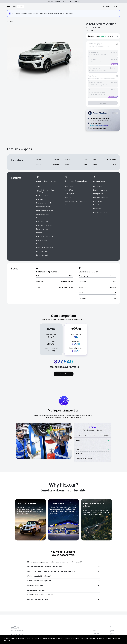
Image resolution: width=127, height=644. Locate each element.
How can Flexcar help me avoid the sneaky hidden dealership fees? (63, 571)
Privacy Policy (7, 640)
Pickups (112, 629)
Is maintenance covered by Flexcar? (63, 595)
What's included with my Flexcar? (63, 576)
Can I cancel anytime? (63, 585)
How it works (106, 6)
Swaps (112, 632)
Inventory (95, 630)
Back (10, 21)
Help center (113, 635)
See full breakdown (64, 374)
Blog (94, 632)
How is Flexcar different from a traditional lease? (63, 567)
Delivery (112, 630)
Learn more (77, 1)
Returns (112, 633)
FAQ (94, 629)
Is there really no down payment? (63, 581)
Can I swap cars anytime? (63, 590)
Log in (115, 6)
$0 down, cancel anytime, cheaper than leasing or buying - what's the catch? (63, 562)
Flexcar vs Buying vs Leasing (100, 635)
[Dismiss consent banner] (124, 637)
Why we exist (96, 633)
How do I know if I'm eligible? (63, 600)
